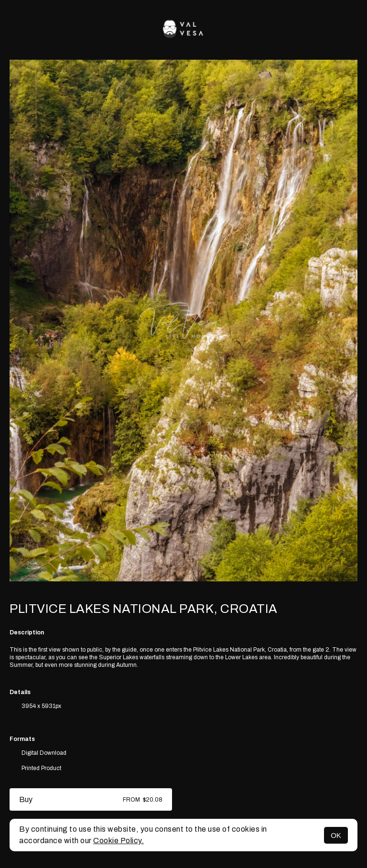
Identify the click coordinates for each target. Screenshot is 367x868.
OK (336, 835)
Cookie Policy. (119, 841)
